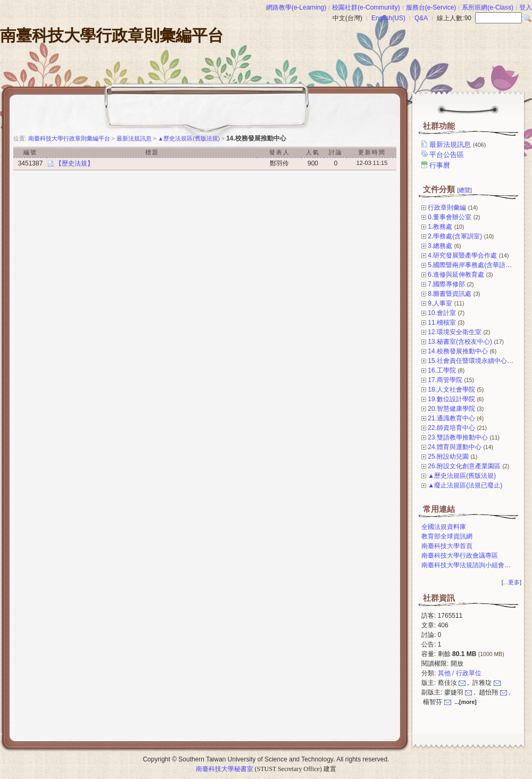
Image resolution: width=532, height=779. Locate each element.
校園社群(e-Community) (366, 7)
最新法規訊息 (458, 144)
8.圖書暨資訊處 (450, 294)
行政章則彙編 (447, 208)
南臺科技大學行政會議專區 (460, 556)
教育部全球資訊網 (447, 536)
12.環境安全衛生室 (455, 332)
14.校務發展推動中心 (458, 351)
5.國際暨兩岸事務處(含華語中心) (474, 265)
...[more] (465, 702)
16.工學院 (442, 370)
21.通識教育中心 (451, 418)
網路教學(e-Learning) (296, 7)
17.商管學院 (445, 380)
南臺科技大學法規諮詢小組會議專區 (472, 565)
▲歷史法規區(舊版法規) (462, 476)
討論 (336, 152)
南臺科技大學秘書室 (225, 769)
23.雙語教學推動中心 (458, 437)
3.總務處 (440, 246)
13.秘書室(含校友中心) (460, 342)
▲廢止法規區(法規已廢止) (465, 485)
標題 (152, 152)
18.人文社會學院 (451, 389)
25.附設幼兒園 (448, 457)
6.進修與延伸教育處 (456, 275)
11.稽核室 (442, 322)
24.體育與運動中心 (455, 447)
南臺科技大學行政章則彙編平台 (112, 35)
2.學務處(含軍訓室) (455, 236)
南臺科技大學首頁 (447, 546)
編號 (30, 152)
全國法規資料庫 (444, 527)
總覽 (464, 190)
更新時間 (372, 152)
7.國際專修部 (446, 284)
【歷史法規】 (74, 163)
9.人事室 (440, 303)
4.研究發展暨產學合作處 (462, 255)
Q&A (421, 18)
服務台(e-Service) (431, 7)
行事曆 (440, 165)
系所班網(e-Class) (488, 7)
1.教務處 (440, 227)
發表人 (280, 152)
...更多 (512, 582)
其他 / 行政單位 (460, 673)
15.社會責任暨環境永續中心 (467, 361)
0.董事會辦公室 (450, 217)
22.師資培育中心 (451, 428)
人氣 (313, 152)
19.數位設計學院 (451, 399)
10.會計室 (442, 313)
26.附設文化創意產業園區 (464, 466)
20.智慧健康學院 (451, 409)
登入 (526, 7)
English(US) (388, 18)
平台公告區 (447, 155)
